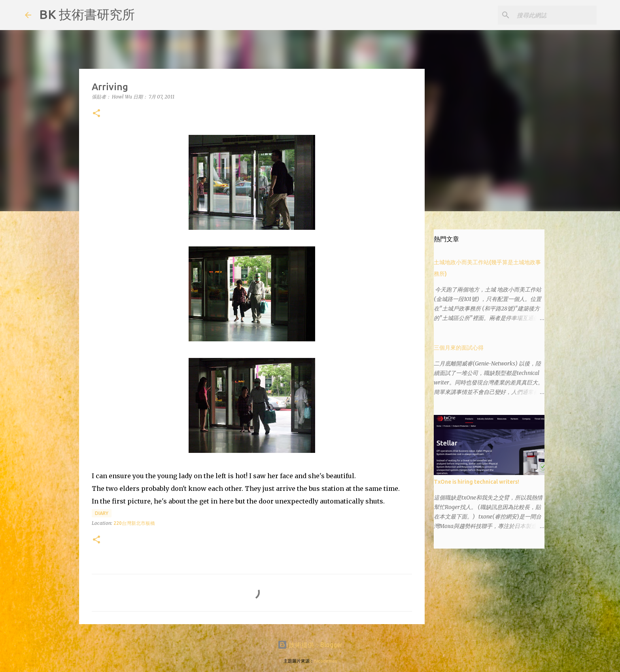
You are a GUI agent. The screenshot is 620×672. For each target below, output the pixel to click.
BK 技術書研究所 (87, 14)
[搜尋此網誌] (555, 15)
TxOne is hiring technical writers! (476, 482)
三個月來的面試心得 (459, 348)
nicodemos (325, 661)
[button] (96, 114)
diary (102, 513)
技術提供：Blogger (310, 645)
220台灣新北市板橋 (134, 523)
